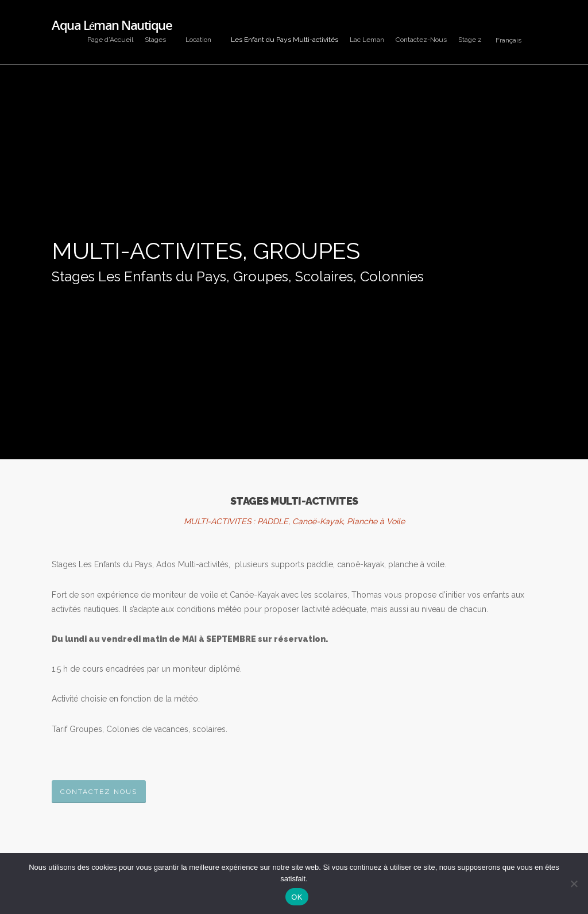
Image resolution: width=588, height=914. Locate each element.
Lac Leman (367, 40)
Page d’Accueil (110, 40)
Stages (160, 40)
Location (203, 40)
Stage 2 (470, 40)
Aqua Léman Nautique (112, 25)
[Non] (574, 884)
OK (297, 897)
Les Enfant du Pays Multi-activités (285, 40)
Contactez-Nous (421, 40)
